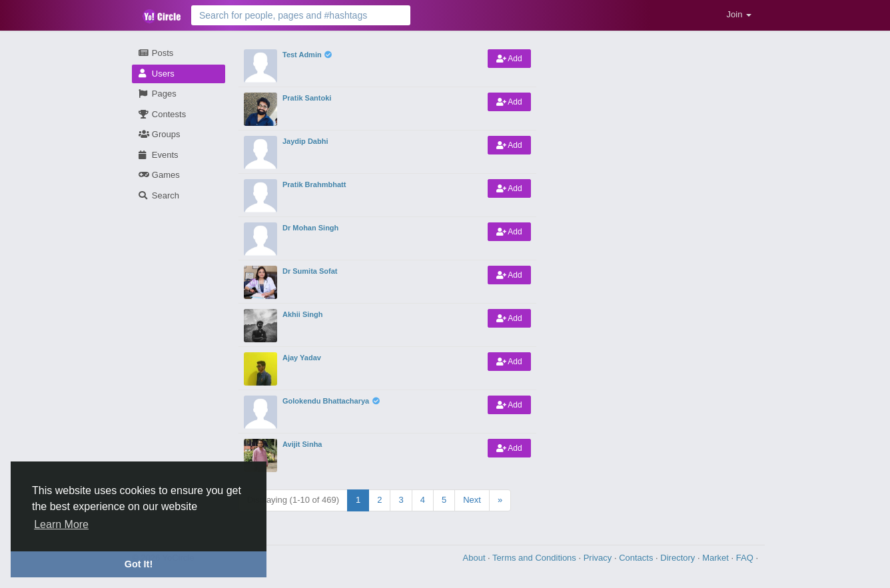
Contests (162, 114)
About (476, 558)
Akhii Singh (303, 314)
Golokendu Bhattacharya (326, 401)
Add (509, 59)
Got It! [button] (139, 564)
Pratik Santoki (307, 98)
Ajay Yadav (302, 358)
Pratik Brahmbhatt (314, 184)
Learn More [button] (61, 524)
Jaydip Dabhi (305, 141)
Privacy (599, 558)
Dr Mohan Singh (310, 228)
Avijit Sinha (302, 444)
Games (159, 175)
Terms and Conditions (535, 558)
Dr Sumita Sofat (310, 271)
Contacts (637, 558)
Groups (160, 134)
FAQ (746, 558)
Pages (158, 94)
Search (159, 195)
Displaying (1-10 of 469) (293, 500)
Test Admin (302, 55)
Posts (156, 53)
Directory (679, 558)
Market (716, 558)
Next (472, 500)
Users (157, 74)
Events (159, 155)
